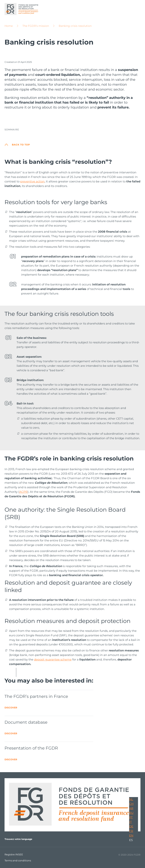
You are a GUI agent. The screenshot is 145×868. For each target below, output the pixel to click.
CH (131, 804)
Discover (11, 708)
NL (131, 799)
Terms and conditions (18, 860)
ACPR (23, 492)
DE (131, 826)
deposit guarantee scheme (53, 659)
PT (131, 817)
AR (131, 808)
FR (131, 831)
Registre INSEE (14, 854)
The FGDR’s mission (36, 26)
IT (130, 822)
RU (131, 813)
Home (9, 26)
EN (131, 835)
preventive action (32, 181)
